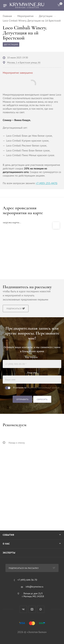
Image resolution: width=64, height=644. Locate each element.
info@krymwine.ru (34, 587)
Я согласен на (36, 388)
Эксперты (9, 553)
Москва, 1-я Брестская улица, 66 (24, 62)
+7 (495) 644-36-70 (27, 580)
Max (41, 609)
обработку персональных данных (43, 388)
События (8, 535)
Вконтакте (23, 609)
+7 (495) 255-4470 (46, 183)
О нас (6, 544)
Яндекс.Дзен (32, 609)
